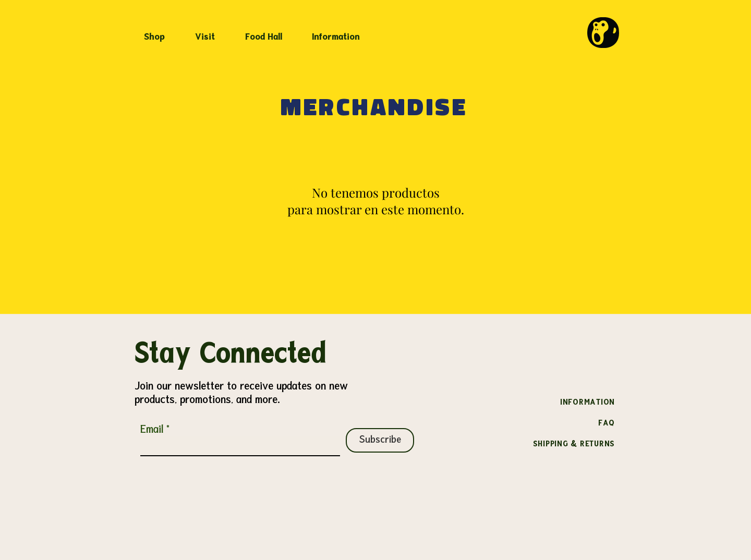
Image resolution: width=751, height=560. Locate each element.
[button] (211, 33)
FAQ (607, 424)
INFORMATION (588, 403)
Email (152, 430)
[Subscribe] (380, 440)
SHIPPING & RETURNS (574, 445)
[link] (644, 20)
